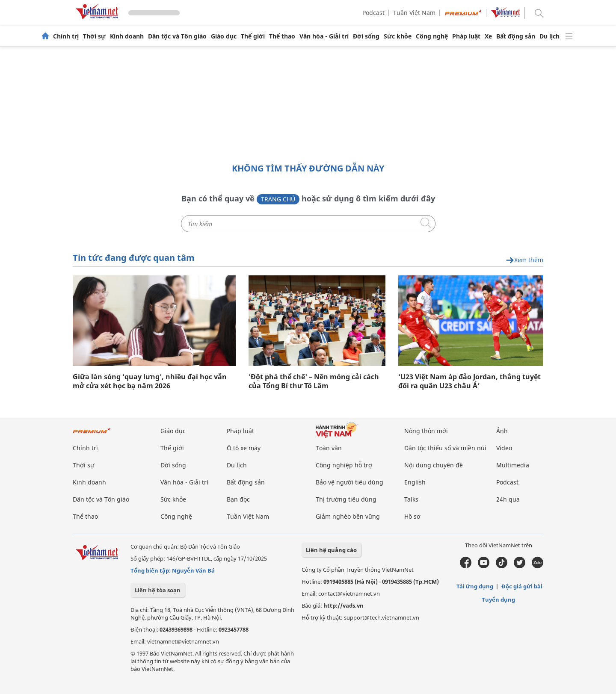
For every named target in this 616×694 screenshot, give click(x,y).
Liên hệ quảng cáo (331, 550)
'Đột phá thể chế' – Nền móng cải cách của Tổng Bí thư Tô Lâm (314, 381)
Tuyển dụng (498, 599)
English (415, 482)
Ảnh (502, 431)
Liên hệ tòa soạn (158, 590)
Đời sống (366, 36)
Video (504, 448)
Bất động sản (516, 36)
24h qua (508, 499)
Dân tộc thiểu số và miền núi (445, 448)
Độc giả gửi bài (522, 586)
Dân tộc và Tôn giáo (177, 36)
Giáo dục (224, 36)
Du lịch (549, 36)
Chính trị (66, 36)
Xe (488, 36)
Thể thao (282, 36)
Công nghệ (432, 36)
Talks (411, 499)
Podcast (373, 13)
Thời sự (94, 36)
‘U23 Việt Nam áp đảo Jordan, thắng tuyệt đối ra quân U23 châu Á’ (469, 381)
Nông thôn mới (426, 431)
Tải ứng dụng (475, 586)
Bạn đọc (238, 499)
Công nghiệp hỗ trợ (344, 465)
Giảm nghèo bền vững (348, 516)
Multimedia (513, 465)
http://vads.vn (344, 605)
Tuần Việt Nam (414, 13)
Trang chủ (278, 199)
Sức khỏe (398, 36)
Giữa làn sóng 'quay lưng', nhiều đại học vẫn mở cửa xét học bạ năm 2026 (150, 381)
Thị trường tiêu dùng (346, 499)
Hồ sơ (412, 516)
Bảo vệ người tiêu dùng (349, 482)
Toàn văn (329, 448)
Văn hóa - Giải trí (324, 36)
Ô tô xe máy (244, 448)
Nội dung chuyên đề (434, 465)
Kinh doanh (127, 36)
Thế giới (253, 36)
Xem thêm (524, 260)
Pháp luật (466, 36)
